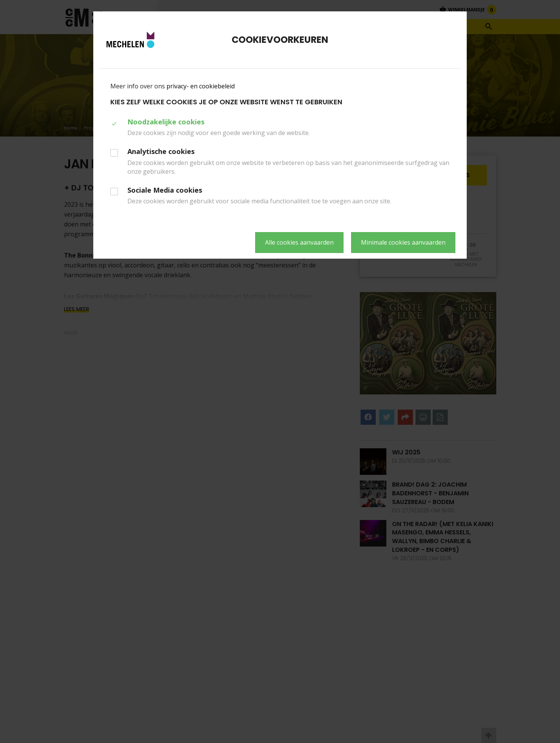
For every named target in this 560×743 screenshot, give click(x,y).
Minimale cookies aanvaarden (403, 242)
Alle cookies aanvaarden (299, 242)
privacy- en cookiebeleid (201, 86)
